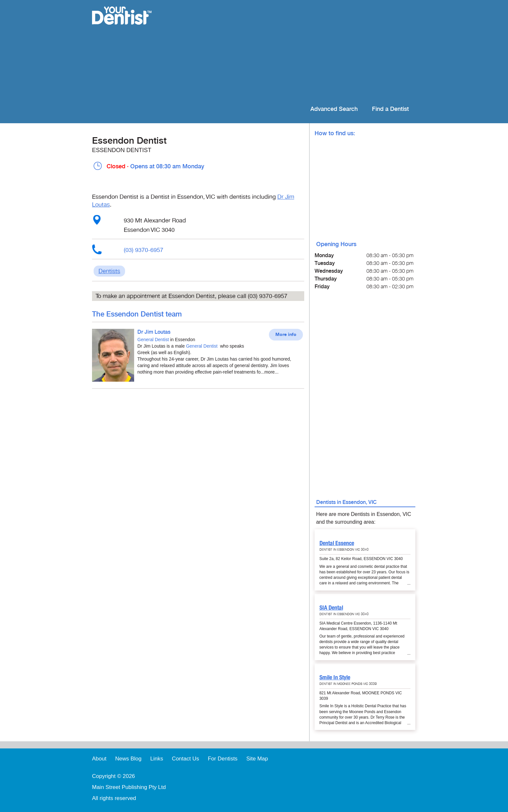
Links (157, 759)
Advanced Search (334, 109)
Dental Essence (337, 543)
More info (286, 335)
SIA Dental (331, 608)
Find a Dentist (390, 109)
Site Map (257, 759)
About (99, 759)
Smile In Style (335, 677)
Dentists (109, 271)
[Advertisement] (296, 52)
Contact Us (185, 759)
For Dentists (223, 759)
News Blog (128, 759)
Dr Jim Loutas (154, 332)
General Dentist (153, 340)
